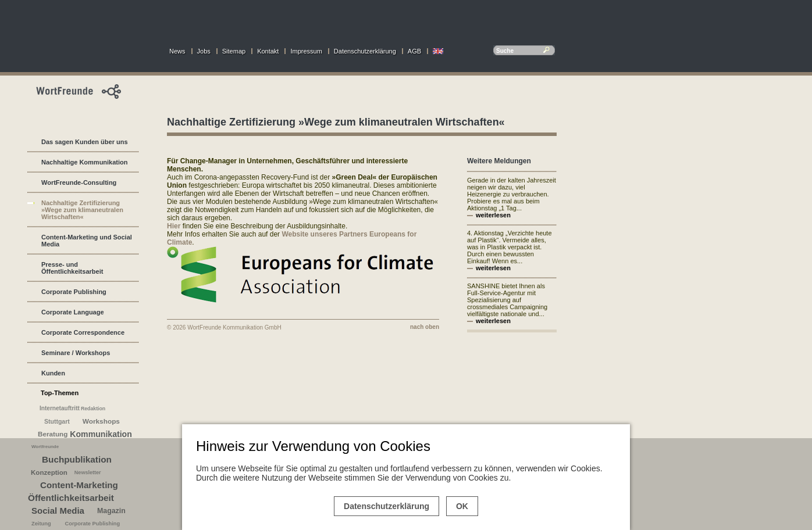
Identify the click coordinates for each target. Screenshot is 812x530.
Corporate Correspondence (83, 332)
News (177, 51)
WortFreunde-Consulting (79, 182)
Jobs (204, 51)
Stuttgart (57, 421)
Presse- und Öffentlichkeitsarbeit (72, 268)
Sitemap (234, 51)
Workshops (101, 421)
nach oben (425, 327)
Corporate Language (73, 312)
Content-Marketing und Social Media (87, 241)
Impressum (306, 51)
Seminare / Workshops (76, 353)
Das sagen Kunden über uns (85, 142)
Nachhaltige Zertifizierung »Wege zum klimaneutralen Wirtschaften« (82, 210)
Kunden (53, 373)
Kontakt (268, 51)
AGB (414, 51)
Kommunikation (101, 434)
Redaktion (93, 409)
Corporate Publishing (74, 292)
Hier (174, 226)
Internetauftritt (60, 408)
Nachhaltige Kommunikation (85, 162)
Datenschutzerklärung (365, 51)
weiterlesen (493, 215)
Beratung (53, 434)
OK (462, 506)
